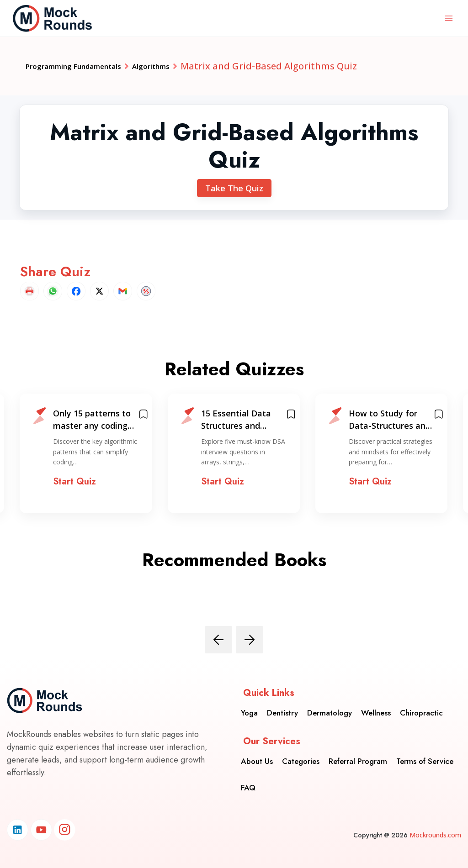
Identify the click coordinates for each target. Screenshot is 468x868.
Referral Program (358, 755)
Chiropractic (421, 707)
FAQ (248, 782)
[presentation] (218, 640)
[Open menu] (449, 18)
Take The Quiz (234, 188)
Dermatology (330, 707)
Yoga (249, 707)
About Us (257, 755)
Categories (301, 755)
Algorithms (190, 66)
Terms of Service (425, 755)
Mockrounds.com (435, 835)
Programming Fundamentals (90, 66)
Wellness (376, 707)
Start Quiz (74, 481)
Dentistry (282, 707)
